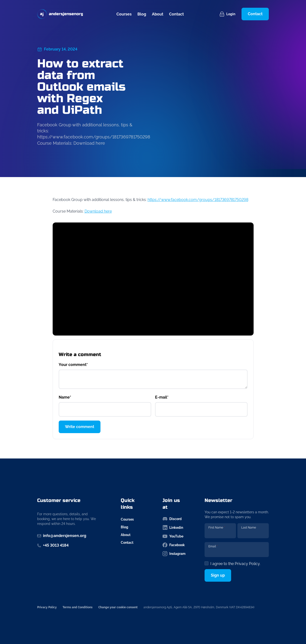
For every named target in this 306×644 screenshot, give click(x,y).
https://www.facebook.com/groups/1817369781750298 (198, 200)
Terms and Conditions (78, 607)
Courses (124, 14)
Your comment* (73, 365)
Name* (65, 397)
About (158, 14)
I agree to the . (235, 564)
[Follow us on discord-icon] (174, 519)
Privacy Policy (247, 564)
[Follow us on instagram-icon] (174, 554)
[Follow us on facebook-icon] (174, 545)
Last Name (249, 528)
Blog (142, 14)
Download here (98, 211)
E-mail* (162, 397)
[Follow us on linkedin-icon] (174, 528)
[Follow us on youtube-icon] (174, 536)
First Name (217, 528)
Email (213, 546)
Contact (176, 14)
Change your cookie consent (118, 607)
